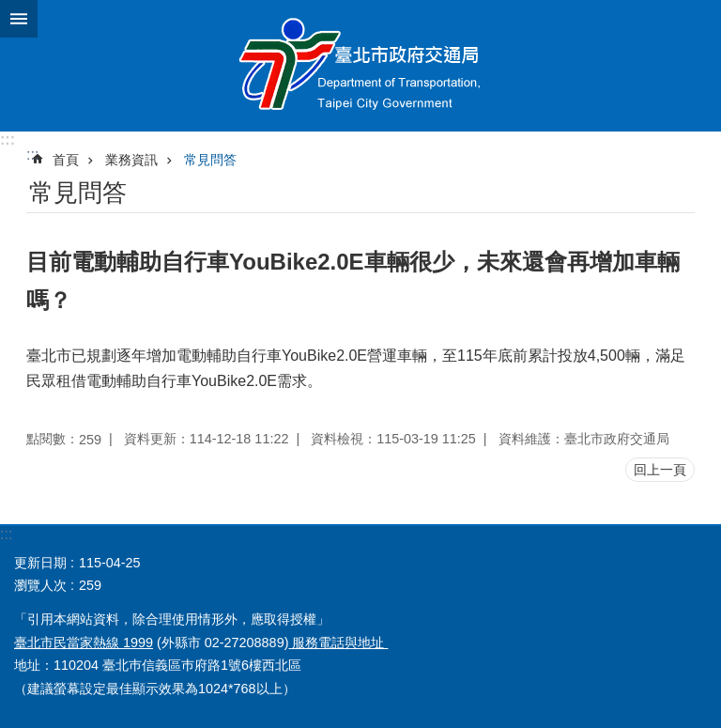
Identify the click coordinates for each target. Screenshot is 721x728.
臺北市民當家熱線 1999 (84, 643)
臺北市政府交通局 (360, 66)
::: (8, 139)
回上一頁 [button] (660, 470)
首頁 (66, 160)
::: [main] (32, 155)
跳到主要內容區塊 (10, 10)
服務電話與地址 (338, 643)
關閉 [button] (19, 19)
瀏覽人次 (40, 585)
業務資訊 (131, 160)
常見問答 (210, 160)
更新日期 (40, 563)
